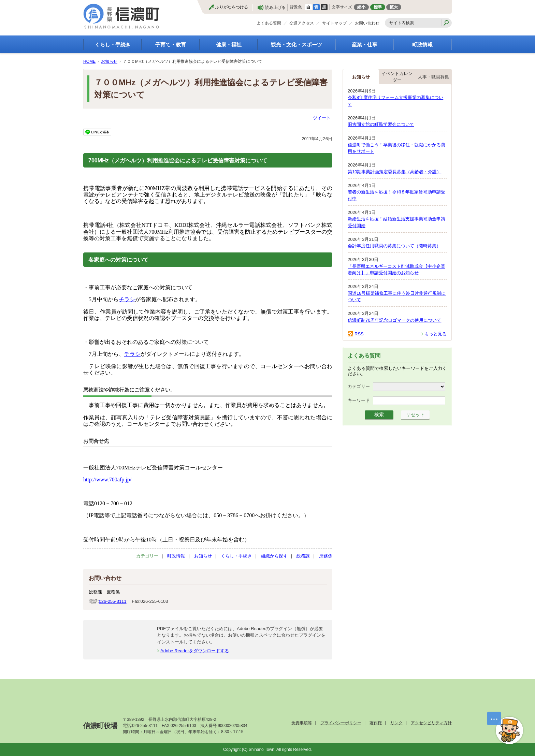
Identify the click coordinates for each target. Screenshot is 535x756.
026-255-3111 (113, 601)
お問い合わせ (367, 23)
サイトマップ (334, 23)
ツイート (322, 118)
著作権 (376, 723)
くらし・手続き (113, 45)
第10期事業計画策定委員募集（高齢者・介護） (394, 172)
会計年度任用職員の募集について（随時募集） (394, 246)
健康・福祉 (229, 45)
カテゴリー (359, 386)
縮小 (361, 7)
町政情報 (422, 45)
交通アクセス (302, 23)
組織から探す (274, 556)
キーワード (359, 400)
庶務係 (326, 556)
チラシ (127, 299)
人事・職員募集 (433, 77)
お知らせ (109, 61)
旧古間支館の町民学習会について (381, 124)
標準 (378, 7)
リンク (396, 723)
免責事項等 (302, 723)
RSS (359, 334)
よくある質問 (269, 23)
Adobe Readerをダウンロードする (195, 651)
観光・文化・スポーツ (297, 45)
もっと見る (436, 334)
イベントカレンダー (397, 77)
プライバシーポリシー (341, 723)
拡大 (394, 7)
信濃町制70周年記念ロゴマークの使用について (394, 320)
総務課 (303, 556)
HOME (89, 61)
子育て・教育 (171, 45)
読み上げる (275, 8)
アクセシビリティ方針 (431, 723)
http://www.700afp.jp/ (107, 479)
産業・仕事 (365, 45)
